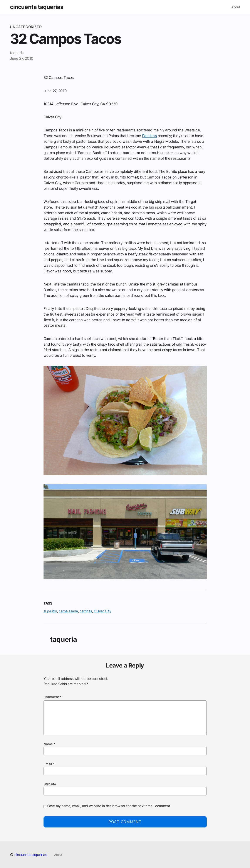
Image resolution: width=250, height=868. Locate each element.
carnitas (86, 611)
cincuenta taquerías (37, 7)
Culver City (103, 611)
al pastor (50, 611)
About (236, 7)
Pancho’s (149, 136)
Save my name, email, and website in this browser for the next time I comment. (109, 806)
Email (49, 764)
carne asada (68, 611)
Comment (53, 697)
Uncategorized (26, 27)
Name (49, 744)
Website (50, 784)
